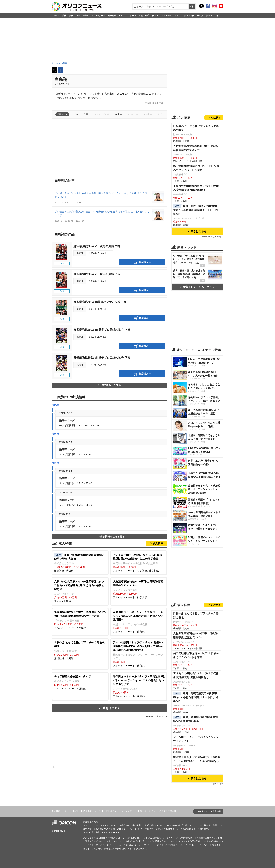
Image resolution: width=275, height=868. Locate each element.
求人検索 (158, 543)
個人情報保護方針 (168, 811)
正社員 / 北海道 (80, 591)
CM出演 (148, 114)
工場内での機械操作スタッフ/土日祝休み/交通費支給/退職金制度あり (196, 188)
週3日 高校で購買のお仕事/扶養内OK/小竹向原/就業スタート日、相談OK (196, 210)
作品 (86, 114)
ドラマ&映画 (82, 16)
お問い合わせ (111, 811)
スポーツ (132, 16)
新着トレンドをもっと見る (197, 287)
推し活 (200, 16)
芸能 (64, 16)
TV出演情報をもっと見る (109, 537)
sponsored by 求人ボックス (157, 716)
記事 (76, 114)
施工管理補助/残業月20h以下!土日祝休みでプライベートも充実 (196, 168)
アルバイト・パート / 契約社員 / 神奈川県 (139, 563)
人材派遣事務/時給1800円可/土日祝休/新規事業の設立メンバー (196, 148)
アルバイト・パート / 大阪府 (80, 620)
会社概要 (56, 811)
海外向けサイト (148, 811)
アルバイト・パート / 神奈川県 (139, 589)
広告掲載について (92, 811)
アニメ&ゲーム (98, 16)
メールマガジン (129, 811)
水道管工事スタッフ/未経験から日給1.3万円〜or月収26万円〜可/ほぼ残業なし (196, 759)
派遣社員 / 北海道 (80, 650)
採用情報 (203, 811)
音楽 (71, 16)
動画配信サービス (116, 16)
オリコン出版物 (72, 811)
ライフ (178, 16)
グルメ (155, 16)
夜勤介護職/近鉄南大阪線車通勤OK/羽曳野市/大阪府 (195, 719)
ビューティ (166, 16)
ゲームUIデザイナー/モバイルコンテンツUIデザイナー (196, 739)
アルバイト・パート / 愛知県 (80, 682)
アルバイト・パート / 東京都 (139, 622)
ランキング (189, 16)
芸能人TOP (62, 114)
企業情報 (217, 811)
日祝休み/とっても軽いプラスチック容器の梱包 (196, 128)
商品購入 (142, 262)
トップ (56, 16)
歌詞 (160, 114)
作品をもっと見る (110, 385)
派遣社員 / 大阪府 (80, 563)
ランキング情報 (101, 114)
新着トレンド (212, 16)
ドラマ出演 (133, 114)
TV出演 (118, 114)
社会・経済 (144, 16)
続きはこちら (112, 708)
